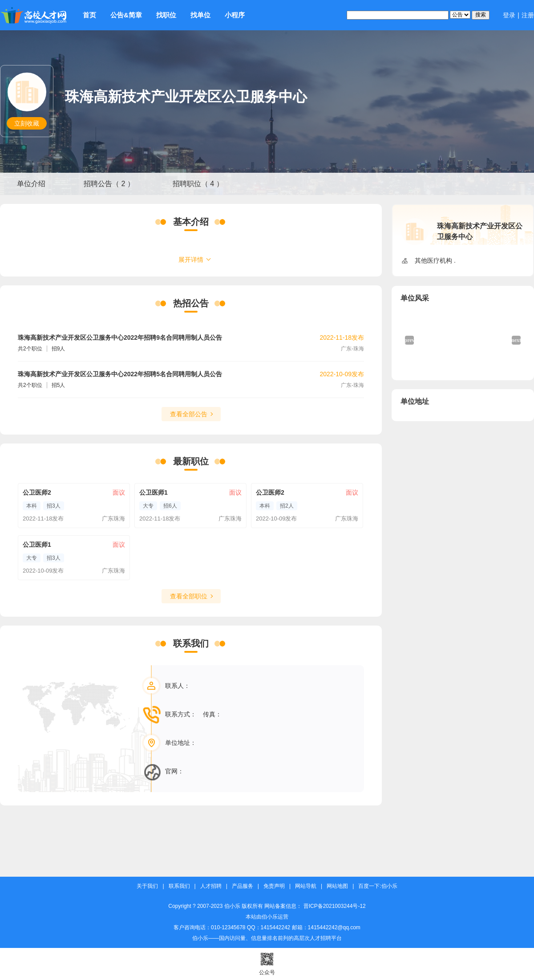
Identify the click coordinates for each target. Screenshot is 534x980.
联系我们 (179, 886)
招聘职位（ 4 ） (198, 184)
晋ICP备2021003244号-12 (335, 906)
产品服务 (243, 886)
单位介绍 (31, 184)
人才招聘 (211, 886)
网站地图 (337, 886)
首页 (89, 15)
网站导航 (306, 886)
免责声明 (274, 886)
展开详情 (191, 260)
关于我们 (147, 886)
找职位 (166, 15)
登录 (509, 15)
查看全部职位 (189, 596)
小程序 (235, 15)
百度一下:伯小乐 (378, 886)
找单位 (200, 15)
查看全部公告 (189, 414)
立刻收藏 (27, 123)
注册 (528, 15)
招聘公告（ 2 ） (109, 184)
